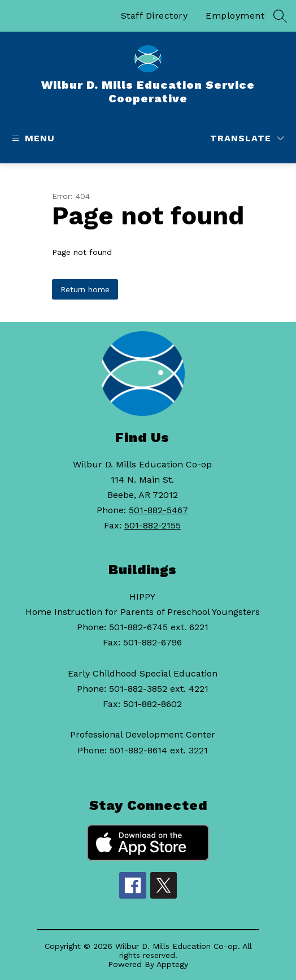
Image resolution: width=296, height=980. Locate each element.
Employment (235, 16)
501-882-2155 (153, 525)
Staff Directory (154, 16)
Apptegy (172, 964)
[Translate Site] (247, 138)
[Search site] (280, 16)
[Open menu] (32, 138)
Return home (85, 289)
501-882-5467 (158, 510)
